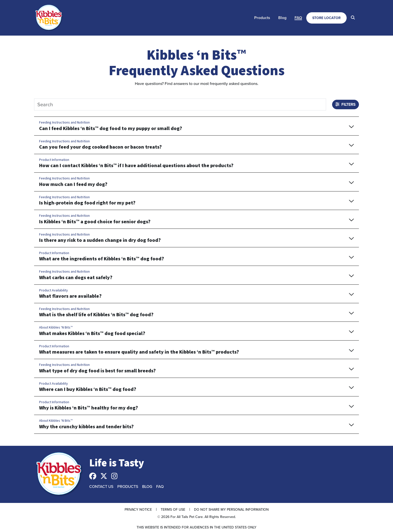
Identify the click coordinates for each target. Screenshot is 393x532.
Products (262, 18)
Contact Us (101, 486)
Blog (282, 18)
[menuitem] (262, 18)
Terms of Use (173, 509)
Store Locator (326, 18)
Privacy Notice (138, 509)
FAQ (298, 18)
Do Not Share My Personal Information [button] (231, 509)
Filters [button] (346, 104)
